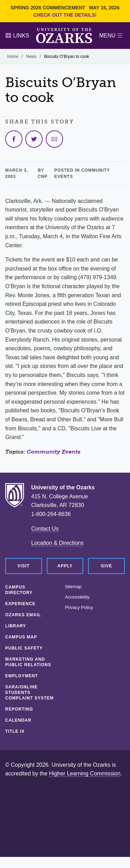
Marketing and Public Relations (28, 662)
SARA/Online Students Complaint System (29, 693)
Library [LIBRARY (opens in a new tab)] (16, 626)
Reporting (19, 709)
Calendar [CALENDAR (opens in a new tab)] (18, 720)
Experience (20, 604)
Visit (23, 566)
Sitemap (73, 587)
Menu (111, 36)
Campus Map (21, 637)
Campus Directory (19, 590)
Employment (22, 676)
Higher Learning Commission (85, 774)
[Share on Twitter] (34, 139)
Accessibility (77, 597)
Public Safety (24, 648)
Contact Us (45, 529)
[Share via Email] (54, 139)
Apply (65, 566)
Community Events (54, 452)
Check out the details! (65, 15)
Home (13, 57)
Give (107, 566)
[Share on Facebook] (14, 139)
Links (17, 36)
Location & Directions (57, 543)
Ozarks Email (23, 615)
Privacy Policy (79, 608)
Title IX (15, 731)
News (31, 57)
